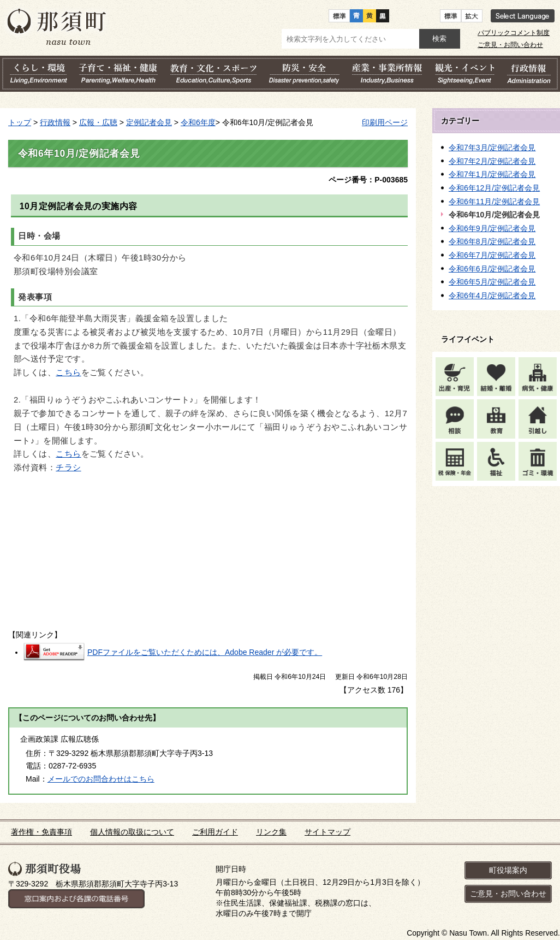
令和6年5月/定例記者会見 (492, 282)
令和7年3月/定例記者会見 (492, 147)
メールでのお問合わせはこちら (101, 779)
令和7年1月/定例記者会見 (492, 174)
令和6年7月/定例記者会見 (492, 255)
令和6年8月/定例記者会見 (492, 241)
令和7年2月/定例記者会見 (492, 161)
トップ (20, 122)
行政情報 (55, 122)
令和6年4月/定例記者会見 (492, 295)
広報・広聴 (98, 122)
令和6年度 (198, 122)
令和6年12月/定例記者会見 (494, 188)
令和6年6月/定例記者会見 (492, 269)
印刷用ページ (385, 122)
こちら (68, 373)
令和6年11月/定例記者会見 (494, 202)
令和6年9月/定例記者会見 (492, 228)
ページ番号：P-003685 (368, 180)
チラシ (68, 468)
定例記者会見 (149, 122)
